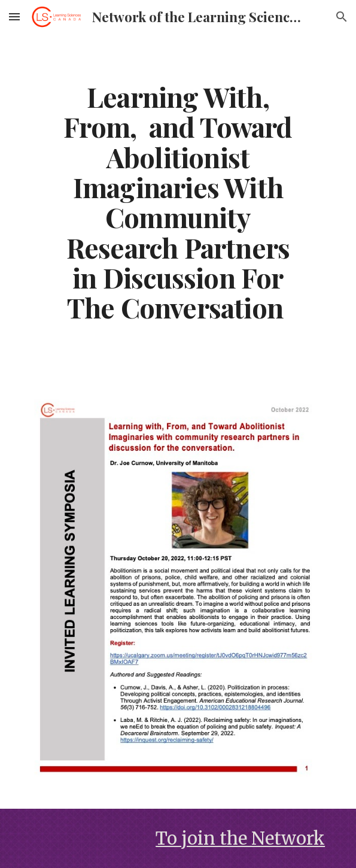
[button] (14, 16)
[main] (178, 202)
